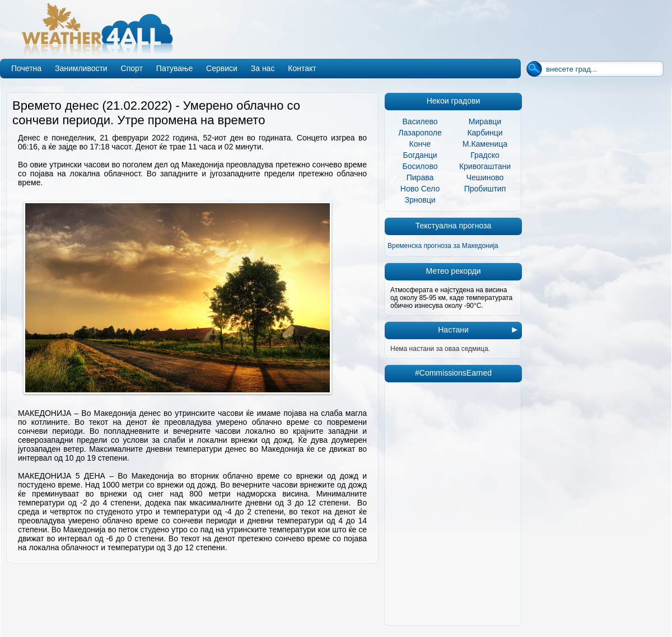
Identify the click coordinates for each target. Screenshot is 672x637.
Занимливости (81, 68)
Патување (174, 68)
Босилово (420, 166)
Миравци (485, 121)
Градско (485, 155)
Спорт (132, 68)
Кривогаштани (485, 166)
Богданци (420, 155)
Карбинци (485, 133)
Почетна (26, 68)
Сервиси (222, 68)
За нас (263, 68)
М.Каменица (485, 144)
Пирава (420, 177)
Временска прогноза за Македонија (443, 246)
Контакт (302, 68)
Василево (420, 121)
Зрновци (420, 200)
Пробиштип (485, 189)
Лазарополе (420, 133)
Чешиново (485, 177)
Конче (420, 144)
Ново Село (420, 189)
